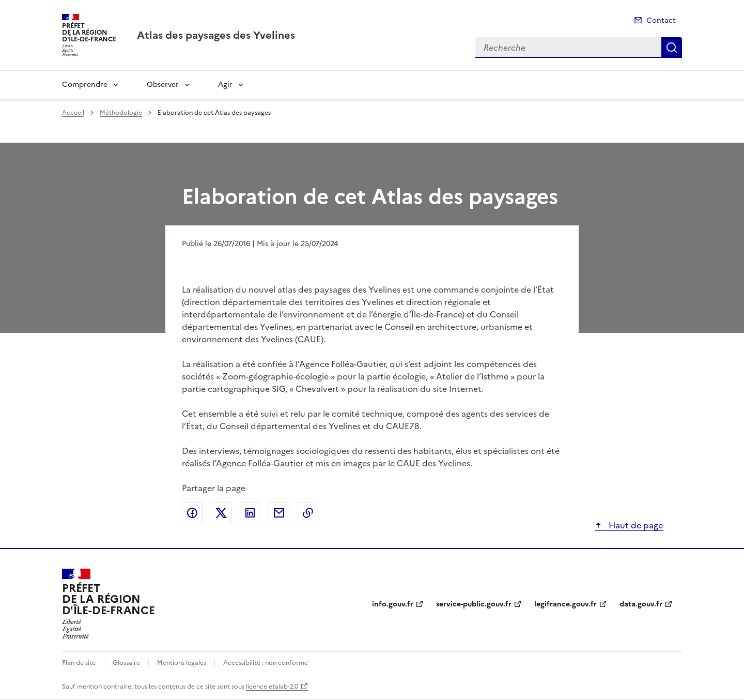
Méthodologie (121, 113)
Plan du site (79, 663)
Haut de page (635, 525)
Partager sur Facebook (192, 513)
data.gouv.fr (641, 604)
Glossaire (126, 663)
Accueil (73, 113)
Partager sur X (221, 513)
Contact (661, 20)
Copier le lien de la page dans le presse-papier (308, 513)
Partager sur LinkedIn (250, 513)
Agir (225, 85)
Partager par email (279, 513)
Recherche (672, 48)
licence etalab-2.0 (272, 687)
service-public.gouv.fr (474, 604)
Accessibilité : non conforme (266, 663)
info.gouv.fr (393, 604)
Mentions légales (182, 663)
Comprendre (85, 85)
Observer (163, 85)
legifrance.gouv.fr (565, 604)
